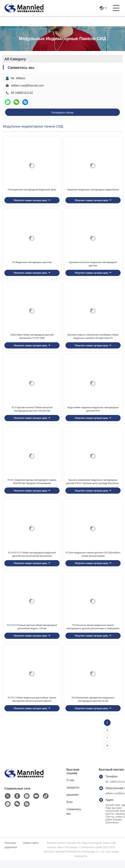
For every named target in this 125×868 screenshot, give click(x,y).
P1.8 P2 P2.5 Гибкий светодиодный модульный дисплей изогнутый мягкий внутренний (32, 560)
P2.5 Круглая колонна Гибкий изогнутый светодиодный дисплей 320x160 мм (32, 413)
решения (73, 802)
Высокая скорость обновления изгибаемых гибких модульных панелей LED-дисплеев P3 (93, 339)
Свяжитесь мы (74, 819)
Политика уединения (11, 853)
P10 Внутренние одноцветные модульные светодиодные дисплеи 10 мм (93, 707)
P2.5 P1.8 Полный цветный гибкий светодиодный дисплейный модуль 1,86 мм (32, 633)
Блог (70, 810)
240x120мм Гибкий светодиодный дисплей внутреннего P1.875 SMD (32, 339)
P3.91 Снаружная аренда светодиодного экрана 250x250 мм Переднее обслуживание (32, 486)
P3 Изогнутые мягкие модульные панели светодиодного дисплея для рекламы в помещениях (93, 633)
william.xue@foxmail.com (27, 86)
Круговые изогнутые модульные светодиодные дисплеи (93, 266)
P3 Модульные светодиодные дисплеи (32, 264)
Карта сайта (31, 851)
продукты (73, 795)
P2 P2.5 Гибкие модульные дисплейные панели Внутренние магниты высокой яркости (32, 707)
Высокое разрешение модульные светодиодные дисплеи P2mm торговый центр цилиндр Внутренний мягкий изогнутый (93, 487)
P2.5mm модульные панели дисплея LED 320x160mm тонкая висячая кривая (93, 560)
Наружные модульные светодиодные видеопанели (93, 191)
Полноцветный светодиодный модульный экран (32, 191)
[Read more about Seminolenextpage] (107, 746)
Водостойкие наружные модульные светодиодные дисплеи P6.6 (93, 413)
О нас (70, 788)
